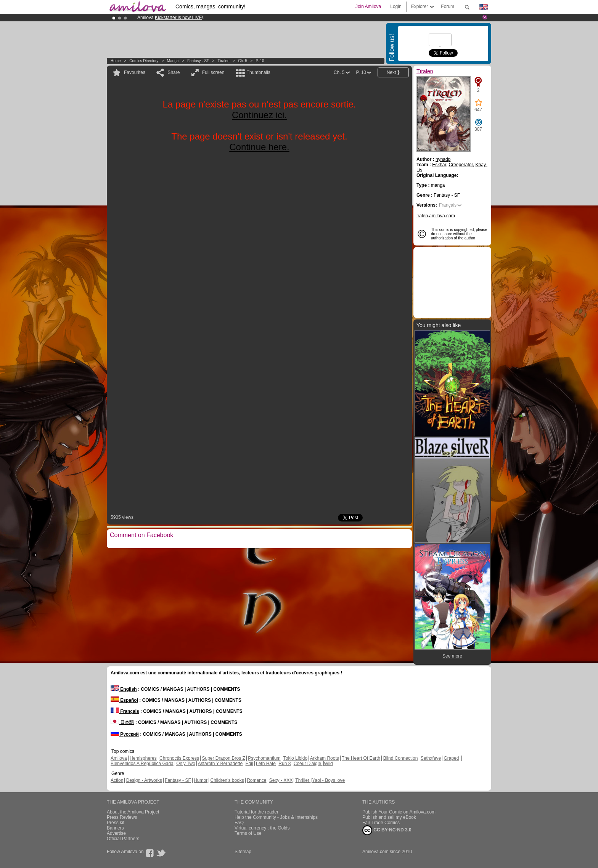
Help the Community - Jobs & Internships (276, 817)
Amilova (119, 758)
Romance (256, 780)
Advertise (116, 833)
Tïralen (224, 61)
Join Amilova (368, 6)
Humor (201, 780)
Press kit (116, 823)
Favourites (135, 72)
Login (396, 6)
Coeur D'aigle (308, 764)
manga (173, 61)
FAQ (239, 823)
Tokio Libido (295, 758)
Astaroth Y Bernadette (220, 764)
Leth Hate (266, 764)
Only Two (186, 764)
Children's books (227, 780)
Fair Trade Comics (381, 823)
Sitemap (243, 852)
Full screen (213, 72)
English (124, 689)
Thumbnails (259, 72)
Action (117, 780)
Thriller (303, 780)
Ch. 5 (243, 61)
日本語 (122, 722)
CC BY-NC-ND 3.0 (387, 830)
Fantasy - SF (198, 61)
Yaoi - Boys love (328, 780)
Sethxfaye (431, 758)
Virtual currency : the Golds (262, 828)
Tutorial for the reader (256, 812)
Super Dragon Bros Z (223, 758)
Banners (115, 828)
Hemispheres (143, 758)
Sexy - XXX (281, 780)
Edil (249, 764)
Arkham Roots (325, 758)
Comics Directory (144, 61)
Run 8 (285, 764)
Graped (451, 758)
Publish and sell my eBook (389, 817)
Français (448, 205)
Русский (125, 734)
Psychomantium (264, 758)
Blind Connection (401, 758)
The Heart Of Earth (361, 758)
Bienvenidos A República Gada (142, 764)
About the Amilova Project (133, 812)
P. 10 (260, 61)
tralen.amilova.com (436, 216)
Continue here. (259, 147)
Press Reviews (122, 817)
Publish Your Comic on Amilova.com (399, 812)
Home (116, 61)
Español (124, 700)
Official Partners (123, 839)
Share (174, 72)
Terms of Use (248, 833)
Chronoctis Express (179, 758)
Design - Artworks (144, 780)
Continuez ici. (259, 115)
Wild (328, 764)
